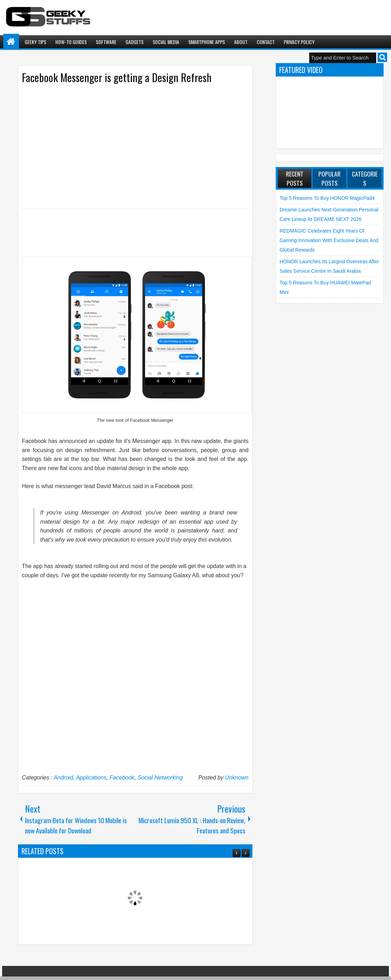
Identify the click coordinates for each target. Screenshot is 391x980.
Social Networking (160, 778)
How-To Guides (71, 42)
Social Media (166, 42)
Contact (266, 42)
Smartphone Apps (207, 42)
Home (11, 42)
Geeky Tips (35, 42)
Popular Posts (329, 178)
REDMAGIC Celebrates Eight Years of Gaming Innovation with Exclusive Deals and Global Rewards (329, 240)
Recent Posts (295, 178)
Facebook (122, 778)
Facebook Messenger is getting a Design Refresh (117, 77)
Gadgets (135, 42)
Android (63, 778)
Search (382, 57)
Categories (365, 178)
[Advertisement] (128, 146)
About (241, 42)
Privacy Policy (299, 42)
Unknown (237, 778)
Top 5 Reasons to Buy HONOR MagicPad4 (327, 198)
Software (106, 42)
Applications (91, 778)
